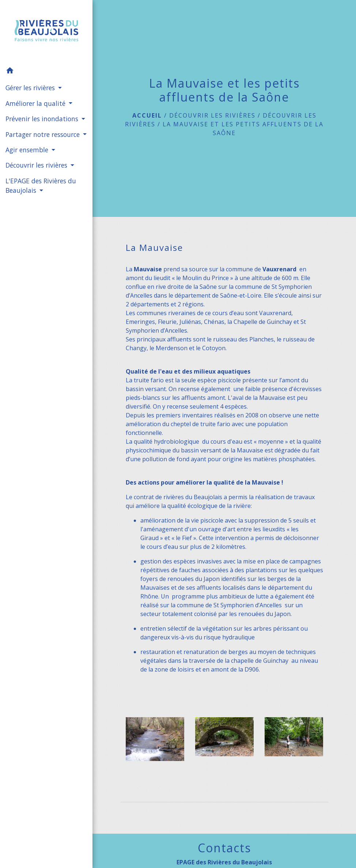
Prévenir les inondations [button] (43, 119)
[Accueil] (46, 32)
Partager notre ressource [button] (43, 134)
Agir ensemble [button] (28, 150)
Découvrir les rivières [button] (37, 165)
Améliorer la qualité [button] (36, 103)
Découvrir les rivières (212, 115)
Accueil (147, 115)
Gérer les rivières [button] (31, 88)
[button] (46, 72)
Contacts (224, 848)
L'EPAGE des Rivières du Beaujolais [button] (41, 186)
